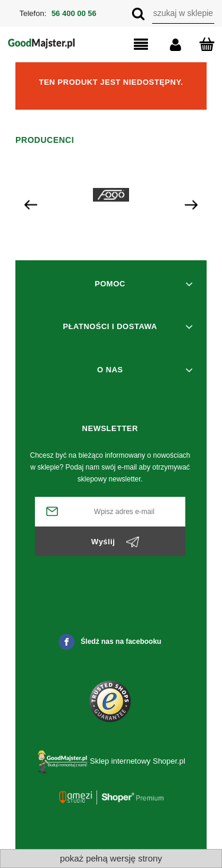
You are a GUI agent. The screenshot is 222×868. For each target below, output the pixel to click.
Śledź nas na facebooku (110, 642)
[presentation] (31, 204)
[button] (131, 45)
